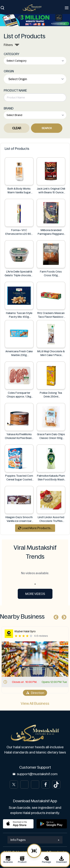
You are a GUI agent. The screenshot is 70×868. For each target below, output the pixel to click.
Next (63, 616)
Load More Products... (35, 528)
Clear (17, 128)
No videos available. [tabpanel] (35, 573)
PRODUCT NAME (15, 90)
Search (47, 128)
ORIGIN (9, 71)
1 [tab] (35, 584)
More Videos (35, 594)
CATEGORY (12, 54)
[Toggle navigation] (67, 8)
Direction (35, 693)
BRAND (9, 108)
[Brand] (34, 8)
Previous (55, 616)
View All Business (35, 703)
